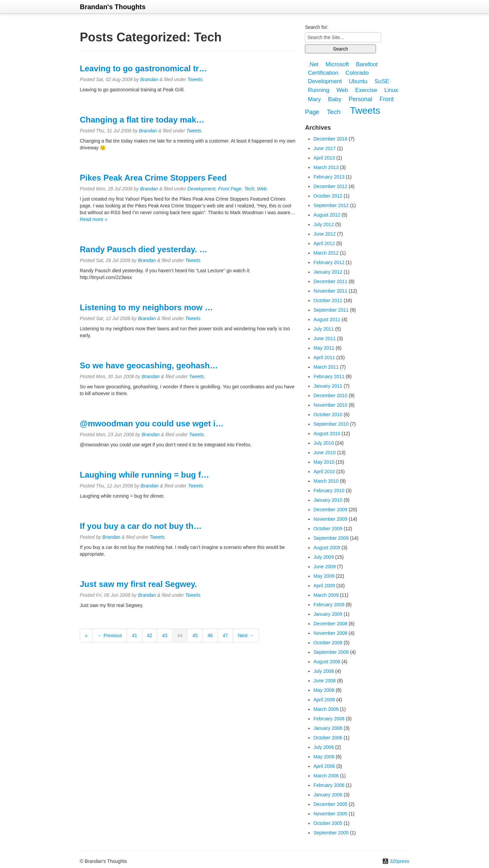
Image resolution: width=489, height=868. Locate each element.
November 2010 (330, 405)
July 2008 (324, 671)
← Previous (110, 635)
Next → (246, 635)
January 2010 (328, 500)
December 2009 (330, 510)
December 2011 (330, 281)
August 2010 (327, 433)
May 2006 (324, 757)
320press (399, 861)
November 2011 (330, 291)
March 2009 (326, 595)
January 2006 (328, 795)
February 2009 (329, 605)
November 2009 (330, 519)
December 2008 (330, 624)
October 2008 (328, 643)
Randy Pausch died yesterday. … (144, 249)
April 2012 (324, 243)
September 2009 (331, 538)
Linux (391, 90)
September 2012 (331, 205)
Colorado (357, 73)
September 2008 (331, 652)
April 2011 (324, 357)
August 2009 (327, 548)
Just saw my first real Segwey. (138, 584)
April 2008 (324, 700)
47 (225, 635)
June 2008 (324, 681)
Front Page (230, 189)
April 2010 (324, 472)
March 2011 (326, 367)
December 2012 (330, 186)
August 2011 (327, 319)
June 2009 (324, 567)
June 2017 (324, 148)
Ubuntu (358, 82)
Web (262, 189)
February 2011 (329, 376)
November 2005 (330, 814)
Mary (314, 99)
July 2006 (324, 747)
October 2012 (328, 196)
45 (195, 635)
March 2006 (326, 776)
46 (210, 635)
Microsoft (337, 64)
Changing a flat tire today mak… (142, 120)
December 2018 (330, 139)
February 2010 (329, 491)
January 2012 (328, 272)
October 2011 (328, 300)
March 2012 (326, 253)
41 (134, 635)
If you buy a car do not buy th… (141, 526)
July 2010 (324, 443)
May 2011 (324, 348)
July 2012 (324, 224)
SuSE (382, 82)
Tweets (195, 79)
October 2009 (328, 529)
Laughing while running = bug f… (144, 475)
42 (150, 635)
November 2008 (330, 633)
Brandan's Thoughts (113, 7)
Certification (323, 73)
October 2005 (328, 823)
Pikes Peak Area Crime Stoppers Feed (153, 178)
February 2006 (329, 785)
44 (180, 635)
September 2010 (331, 424)
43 (165, 635)
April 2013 (324, 158)
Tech (249, 189)
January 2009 (328, 614)
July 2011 (324, 329)
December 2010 (330, 395)
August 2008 (327, 662)
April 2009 (324, 586)
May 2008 (324, 690)
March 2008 (326, 709)
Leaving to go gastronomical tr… (143, 68)
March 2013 (326, 167)
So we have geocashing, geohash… (149, 365)
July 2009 (324, 557)
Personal (360, 99)
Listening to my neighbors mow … (146, 307)
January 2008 (328, 728)
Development (202, 189)
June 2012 (324, 234)
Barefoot (367, 64)
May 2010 (324, 462)
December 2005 (330, 804)
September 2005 (331, 833)
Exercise (366, 90)
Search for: (316, 27)
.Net (313, 64)
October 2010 (328, 414)
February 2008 (329, 719)
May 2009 (324, 576)
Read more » (94, 219)
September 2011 (331, 310)
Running (319, 90)
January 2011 (328, 386)
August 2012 (327, 215)
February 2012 (329, 262)
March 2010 (326, 481)
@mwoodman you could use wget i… (152, 423)
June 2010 (324, 453)
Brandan (149, 79)
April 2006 (324, 766)
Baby (335, 99)
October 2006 (328, 738)
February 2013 (329, 177)
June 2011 (324, 338)
